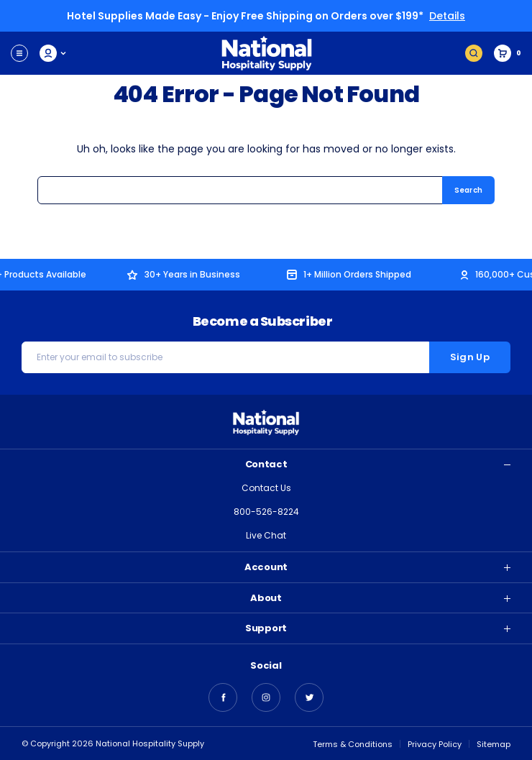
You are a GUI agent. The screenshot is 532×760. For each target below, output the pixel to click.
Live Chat (266, 535)
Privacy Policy (435, 744)
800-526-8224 (266, 512)
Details (447, 16)
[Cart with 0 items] (508, 53)
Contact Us (266, 488)
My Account (54, 53)
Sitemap (494, 744)
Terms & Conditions (353, 744)
